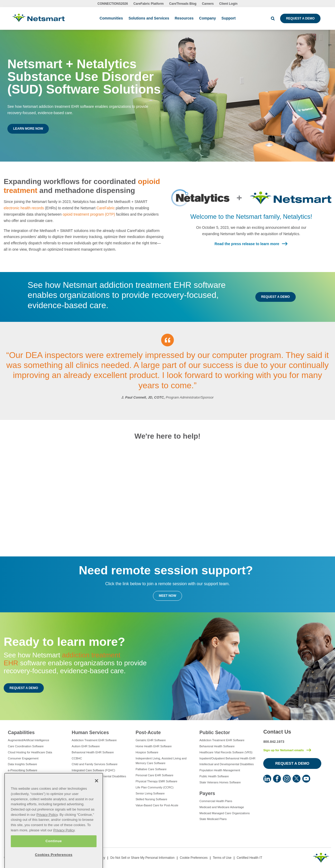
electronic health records (24, 208)
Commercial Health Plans (216, 801)
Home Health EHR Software (154, 746)
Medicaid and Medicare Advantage (222, 807)
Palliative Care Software (151, 769)
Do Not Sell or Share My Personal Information (142, 858)
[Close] (97, 797)
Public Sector (215, 733)
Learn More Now (28, 129)
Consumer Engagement (23, 758)
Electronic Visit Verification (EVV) (29, 776)
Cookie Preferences (194, 858)
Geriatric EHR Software (151, 740)
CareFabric (106, 208)
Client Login (228, 4)
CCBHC (77, 758)
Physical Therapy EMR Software (156, 781)
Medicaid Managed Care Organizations (225, 813)
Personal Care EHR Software (154, 775)
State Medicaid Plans (213, 819)
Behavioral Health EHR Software (93, 752)
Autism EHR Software (86, 746)
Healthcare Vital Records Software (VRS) (226, 752)
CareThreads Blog (183, 4)
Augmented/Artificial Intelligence (29, 740)
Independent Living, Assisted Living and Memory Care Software (161, 761)
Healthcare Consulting (22, 788)
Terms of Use (222, 858)
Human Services (90, 733)
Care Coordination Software (26, 746)
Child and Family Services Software (95, 764)
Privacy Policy (47, 831)
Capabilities (21, 733)
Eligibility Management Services (28, 782)
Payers (207, 793)
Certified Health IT (249, 858)
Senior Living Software (150, 793)
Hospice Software (147, 752)
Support (229, 18)
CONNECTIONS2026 (113, 4)
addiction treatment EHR (62, 659)
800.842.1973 (274, 742)
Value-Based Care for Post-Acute (157, 805)
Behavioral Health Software (217, 746)
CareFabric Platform (149, 4)
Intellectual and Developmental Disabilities (99, 776)
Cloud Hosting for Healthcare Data (30, 752)
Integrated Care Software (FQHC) (93, 770)
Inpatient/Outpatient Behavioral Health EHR (227, 758)
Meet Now (167, 596)
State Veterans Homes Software (220, 782)
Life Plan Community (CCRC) (155, 787)
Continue (54, 858)
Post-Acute (148, 733)
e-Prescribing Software (23, 770)
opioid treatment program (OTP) (89, 214)
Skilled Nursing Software (151, 799)
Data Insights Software (23, 764)
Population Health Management (220, 770)
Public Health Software (214, 776)
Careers (208, 4)
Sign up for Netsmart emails (284, 750)
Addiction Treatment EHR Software (94, 740)
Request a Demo (300, 18)
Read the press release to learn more (247, 244)
